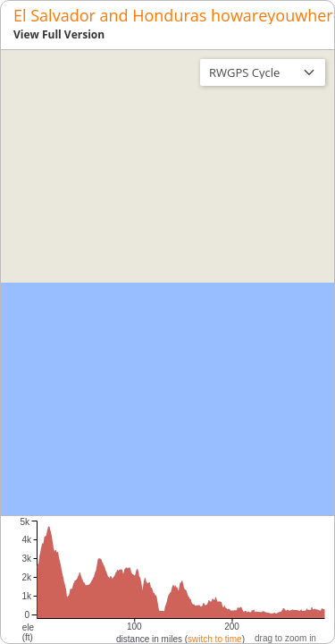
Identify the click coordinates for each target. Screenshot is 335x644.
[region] (167, 283)
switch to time (215, 639)
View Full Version (59, 34)
